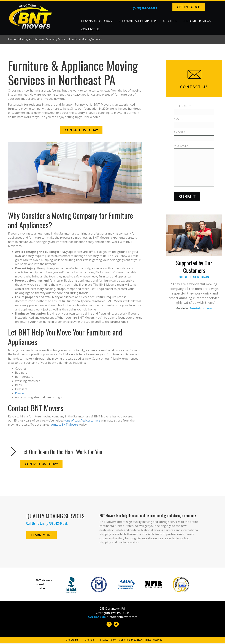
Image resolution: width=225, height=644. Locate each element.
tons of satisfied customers (82, 420)
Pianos (20, 393)
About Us (170, 21)
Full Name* (182, 106)
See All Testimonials (194, 277)
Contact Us (90, 29)
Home (12, 39)
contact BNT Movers (65, 425)
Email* (179, 119)
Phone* (180, 132)
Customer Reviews (197, 21)
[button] (188, 7)
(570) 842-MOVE (57, 523)
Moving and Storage (97, 21)
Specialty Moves (56, 39)
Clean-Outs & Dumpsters (138, 21)
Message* (181, 146)
